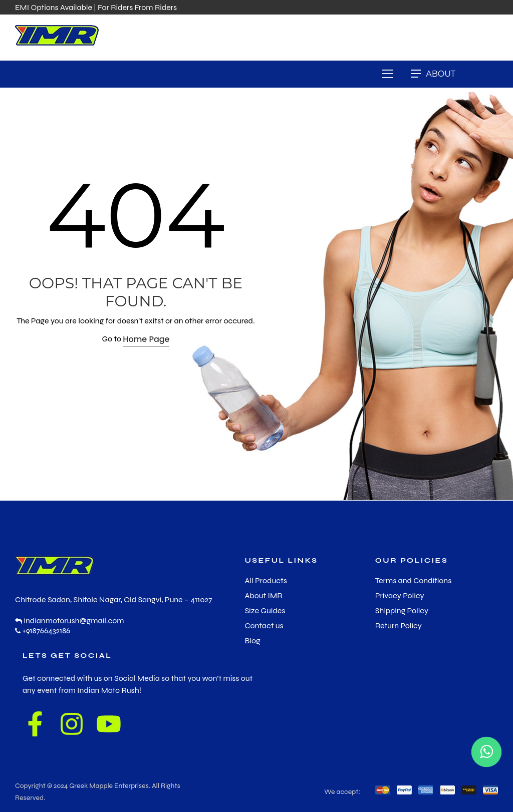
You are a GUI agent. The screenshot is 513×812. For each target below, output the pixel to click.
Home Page (146, 339)
